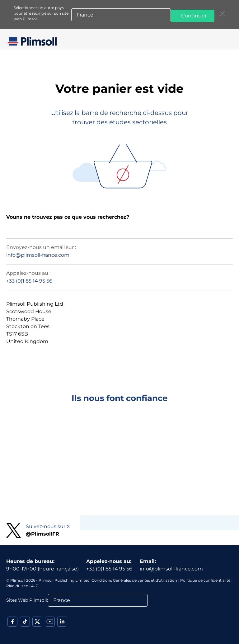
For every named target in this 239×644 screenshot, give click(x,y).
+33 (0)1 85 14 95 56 (29, 281)
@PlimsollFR (42, 534)
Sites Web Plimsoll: (27, 600)
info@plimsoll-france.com (38, 255)
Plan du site (17, 586)
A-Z (35, 586)
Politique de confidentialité (205, 580)
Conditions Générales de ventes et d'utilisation (134, 580)
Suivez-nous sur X (48, 526)
